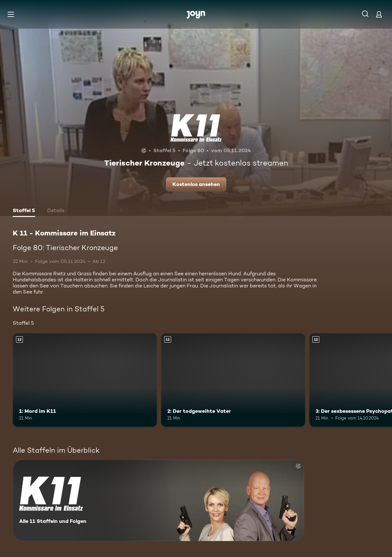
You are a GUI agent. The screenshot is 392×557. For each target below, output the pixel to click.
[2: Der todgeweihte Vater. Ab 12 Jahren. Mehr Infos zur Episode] (233, 380)
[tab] (24, 211)
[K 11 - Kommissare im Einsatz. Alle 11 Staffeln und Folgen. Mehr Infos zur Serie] (158, 500)
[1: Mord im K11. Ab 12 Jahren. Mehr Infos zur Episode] (85, 380)
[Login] (379, 14)
